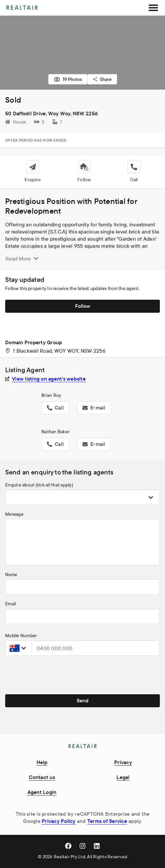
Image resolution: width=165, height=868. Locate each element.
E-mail (94, 408)
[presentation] (54, 674)
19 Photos (68, 79)
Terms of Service (107, 821)
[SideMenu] (153, 8)
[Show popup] (151, 497)
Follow (83, 306)
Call (55, 408)
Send (83, 700)
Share (102, 79)
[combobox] (82, 497)
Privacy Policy (59, 821)
